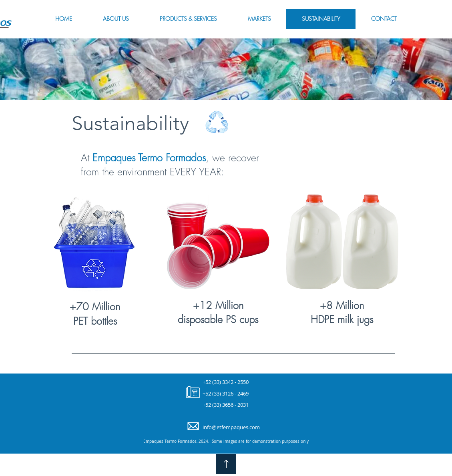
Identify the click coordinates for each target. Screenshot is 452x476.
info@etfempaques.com (231, 427)
